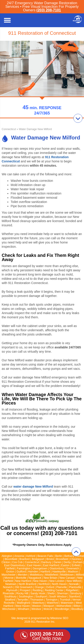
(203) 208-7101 (49, 10)
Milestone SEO (59, 618)
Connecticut (9, 129)
